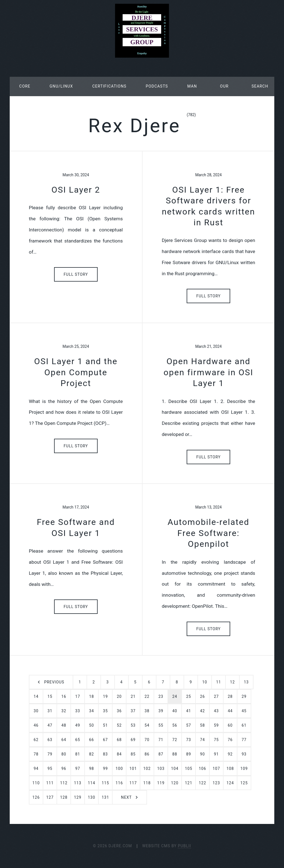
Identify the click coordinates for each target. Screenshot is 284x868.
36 (119, 711)
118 (147, 783)
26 (202, 696)
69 (133, 740)
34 (92, 711)
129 (78, 797)
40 (175, 711)
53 (133, 725)
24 (175, 696)
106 (202, 769)
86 (147, 754)
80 (64, 754)
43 (216, 711)
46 (36, 725)
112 (64, 783)
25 (189, 696)
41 (189, 711)
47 (50, 725)
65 (78, 740)
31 (50, 711)
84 (119, 754)
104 (175, 769)
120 (175, 783)
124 (230, 783)
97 (78, 769)
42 (202, 711)
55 (161, 725)
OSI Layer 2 (76, 190)
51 (105, 725)
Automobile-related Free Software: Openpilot (208, 533)
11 (219, 682)
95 (50, 769)
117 (133, 783)
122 (202, 783)
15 (50, 696)
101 (133, 769)
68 (119, 740)
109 (244, 769)
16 (64, 696)
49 (78, 725)
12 (232, 682)
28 (230, 696)
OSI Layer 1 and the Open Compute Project (76, 372)
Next (126, 797)
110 (36, 783)
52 (119, 725)
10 (205, 682)
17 (78, 696)
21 (133, 696)
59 (216, 725)
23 (161, 696)
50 (92, 725)
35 (105, 711)
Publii (184, 846)
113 (78, 783)
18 (92, 696)
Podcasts (157, 86)
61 (244, 725)
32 (64, 711)
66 (92, 740)
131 (105, 797)
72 (175, 740)
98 (92, 769)
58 (202, 725)
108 (230, 769)
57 (189, 725)
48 (64, 725)
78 (36, 754)
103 (161, 769)
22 (147, 696)
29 (244, 696)
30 (36, 711)
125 (244, 783)
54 (147, 725)
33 (78, 711)
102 (147, 769)
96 (64, 769)
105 (189, 769)
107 (216, 769)
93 (244, 754)
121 (189, 783)
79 (50, 754)
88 (175, 754)
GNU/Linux (61, 86)
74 (202, 740)
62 (36, 740)
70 (147, 740)
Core (25, 86)
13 (246, 682)
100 (119, 769)
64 (64, 740)
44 (230, 711)
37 (133, 711)
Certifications (109, 86)
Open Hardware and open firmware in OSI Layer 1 (209, 372)
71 (161, 740)
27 (216, 696)
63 (50, 740)
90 (202, 754)
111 (50, 783)
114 (92, 783)
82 (92, 754)
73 (189, 740)
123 (216, 783)
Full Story (76, 274)
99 (105, 769)
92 (230, 754)
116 (119, 783)
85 (133, 754)
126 (36, 797)
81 (78, 754)
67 (105, 740)
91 (216, 754)
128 (64, 797)
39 (161, 711)
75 (216, 740)
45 (244, 711)
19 (105, 696)
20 (119, 696)
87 (161, 754)
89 (189, 754)
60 (230, 725)
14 (36, 696)
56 (175, 725)
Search (260, 86)
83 (105, 754)
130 (92, 797)
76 (230, 740)
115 (105, 783)
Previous (54, 682)
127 (50, 797)
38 (147, 711)
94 (36, 769)
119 (161, 783)
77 (244, 740)
